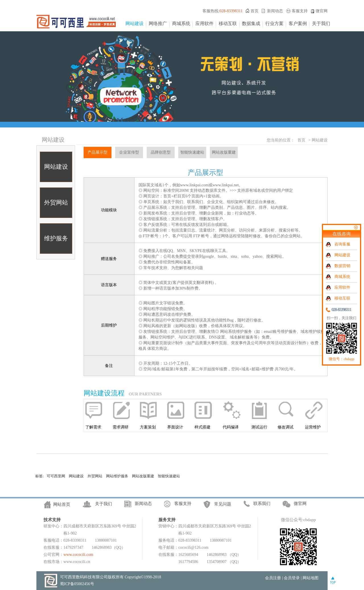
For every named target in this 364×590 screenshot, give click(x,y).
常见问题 (223, 504)
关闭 (356, 227)
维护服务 (56, 238)
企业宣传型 (129, 152)
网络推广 (158, 23)
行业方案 (274, 23)
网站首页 (62, 505)
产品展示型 (98, 152)
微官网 (322, 11)
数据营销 (342, 266)
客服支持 (300, 11)
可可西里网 (56, 476)
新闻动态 (275, 11)
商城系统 (181, 23)
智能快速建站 (192, 152)
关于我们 (321, 23)
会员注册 (273, 578)
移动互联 (228, 23)
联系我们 (262, 504)
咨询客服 (342, 244)
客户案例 (298, 23)
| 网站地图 (310, 578)
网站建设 (135, 23)
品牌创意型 (161, 152)
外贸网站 (56, 203)
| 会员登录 (291, 578)
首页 (255, 11)
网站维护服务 (117, 476)
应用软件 (204, 23)
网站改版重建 (224, 152)
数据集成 (251, 23)
